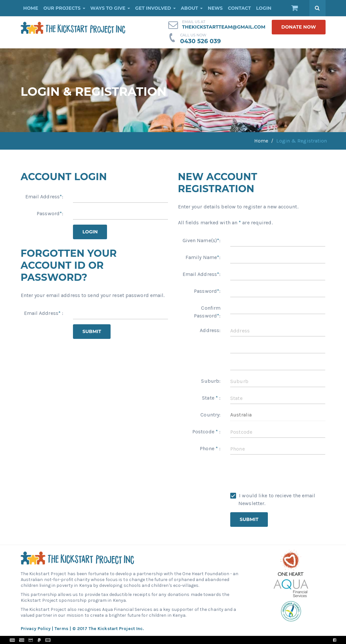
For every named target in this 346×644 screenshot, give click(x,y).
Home (31, 8)
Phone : (210, 448)
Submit (92, 331)
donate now (298, 27)
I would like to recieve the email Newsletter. (273, 499)
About (192, 8)
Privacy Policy (36, 629)
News (215, 8)
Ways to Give (110, 8)
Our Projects (64, 8)
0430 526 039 (200, 41)
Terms (61, 629)
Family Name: (203, 257)
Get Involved (155, 8)
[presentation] (280, 472)
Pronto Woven (187, 640)
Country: (210, 415)
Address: (210, 330)
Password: (50, 213)
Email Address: (44, 197)
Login (264, 8)
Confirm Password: (207, 312)
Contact (239, 8)
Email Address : (44, 313)
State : (211, 398)
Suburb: (211, 381)
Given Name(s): (202, 240)
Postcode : (206, 432)
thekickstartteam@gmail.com (224, 27)
